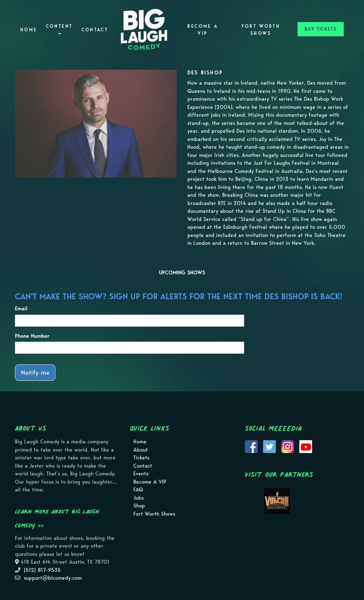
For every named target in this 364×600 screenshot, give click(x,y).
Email (21, 309)
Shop (139, 506)
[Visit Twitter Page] (269, 446)
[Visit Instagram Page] (288, 446)
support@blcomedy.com (53, 578)
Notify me (35, 372)
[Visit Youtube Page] (306, 446)
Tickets (141, 458)
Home (29, 30)
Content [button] (59, 29)
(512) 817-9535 (42, 570)
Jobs (138, 498)
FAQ (138, 490)
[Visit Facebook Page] (251, 446)
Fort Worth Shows (261, 30)
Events (141, 474)
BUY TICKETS (321, 29)
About (141, 450)
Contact (95, 30)
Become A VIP (203, 30)
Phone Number (32, 336)
